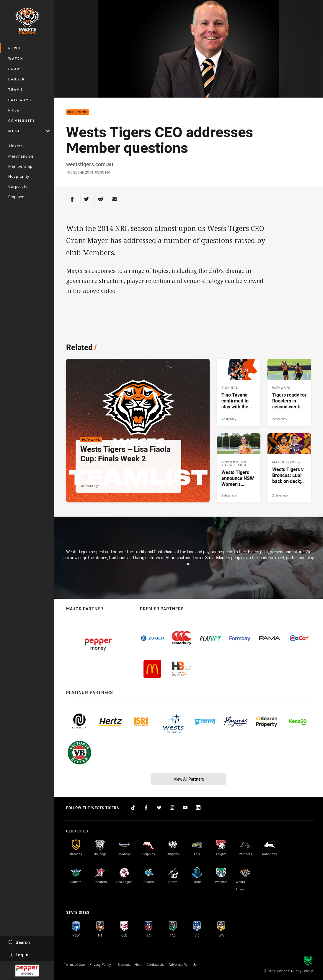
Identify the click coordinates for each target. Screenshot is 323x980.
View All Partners (189, 779)
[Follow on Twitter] (159, 808)
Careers (124, 964)
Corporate (18, 186)
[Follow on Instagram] (172, 808)
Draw (14, 69)
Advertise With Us (183, 964)
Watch (16, 58)
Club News (78, 112)
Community (22, 121)
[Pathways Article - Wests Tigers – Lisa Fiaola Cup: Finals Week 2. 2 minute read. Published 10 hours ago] (138, 431)
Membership (20, 166)
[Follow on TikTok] (133, 808)
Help (138, 964)
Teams (16, 89)
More (29, 131)
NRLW (14, 110)
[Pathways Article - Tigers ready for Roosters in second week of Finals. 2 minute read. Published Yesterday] (289, 392)
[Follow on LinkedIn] (198, 808)
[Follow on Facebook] (146, 808)
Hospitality (19, 176)
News (14, 48)
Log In (18, 955)
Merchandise (21, 156)
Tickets (16, 146)
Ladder (17, 79)
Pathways (20, 100)
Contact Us (155, 964)
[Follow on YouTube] (185, 808)
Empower (17, 197)
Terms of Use (74, 964)
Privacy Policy (100, 964)
